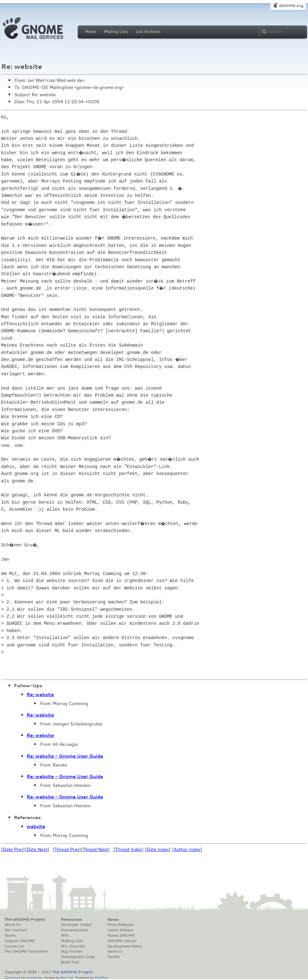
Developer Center (76, 925)
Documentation (74, 930)
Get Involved (16, 930)
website (36, 826)
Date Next (37, 849)
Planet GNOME (121, 935)
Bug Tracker (72, 951)
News (113, 919)
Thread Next (95, 849)
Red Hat (67, 977)
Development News (125, 946)
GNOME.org (291, 6)
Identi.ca (115, 951)
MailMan (101, 977)
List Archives (148, 32)
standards (34, 977)
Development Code (78, 957)
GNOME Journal (122, 941)
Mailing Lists (116, 32)
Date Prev (13, 849)
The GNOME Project (25, 919)
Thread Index (129, 849)
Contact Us (14, 946)
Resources (71, 919)
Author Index (187, 849)
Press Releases (121, 925)
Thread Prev (67, 849)
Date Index (158, 849)
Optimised (12, 977)
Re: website (40, 695)
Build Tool (70, 962)
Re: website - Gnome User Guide (65, 756)
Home (91, 32)
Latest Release (120, 930)
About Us (13, 925)
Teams (10, 935)
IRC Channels (73, 946)
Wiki (65, 935)
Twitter (114, 957)
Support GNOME (20, 941)
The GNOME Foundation (26, 951)
